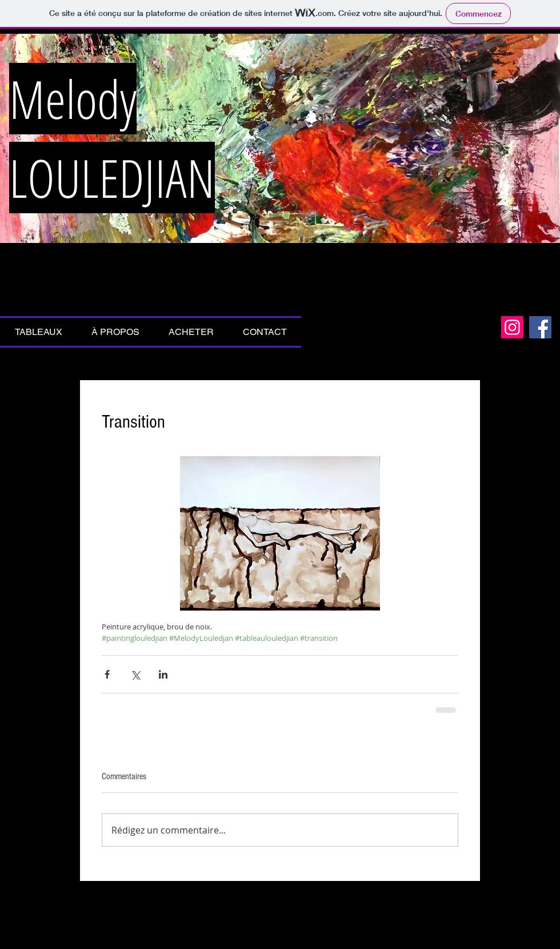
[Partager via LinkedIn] (163, 674)
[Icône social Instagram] (512, 327)
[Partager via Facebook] (107, 674)
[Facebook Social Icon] (540, 327)
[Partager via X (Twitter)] (135, 674)
